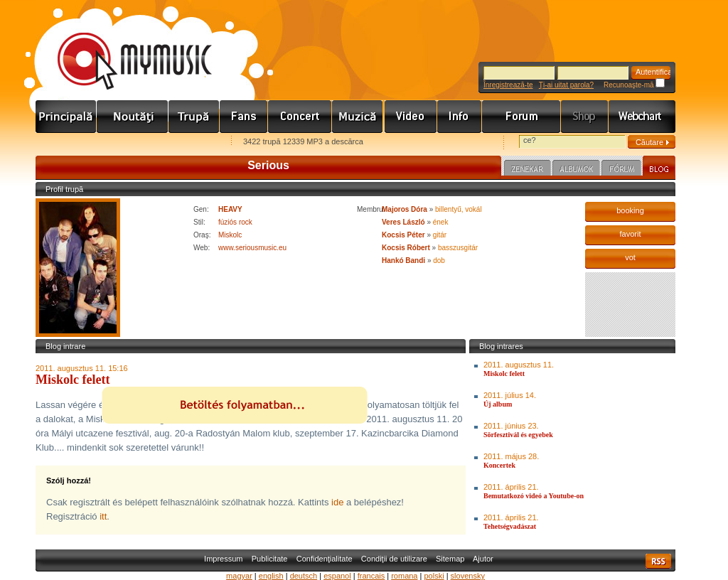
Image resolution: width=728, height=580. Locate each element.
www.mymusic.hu (123, 46)
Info (460, 117)
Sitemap (450, 559)
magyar (239, 576)
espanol (337, 576)
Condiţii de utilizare (394, 559)
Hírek (133, 117)
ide (337, 502)
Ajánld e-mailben (186, 143)
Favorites (65, 143)
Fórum (521, 117)
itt (103, 516)
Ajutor (483, 559)
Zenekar (528, 170)
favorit (631, 234)
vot (630, 257)
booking (630, 210)
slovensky (468, 576)
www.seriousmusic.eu (252, 248)
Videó (411, 117)
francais (371, 576)
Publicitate (270, 559)
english (271, 576)
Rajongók (244, 117)
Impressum (223, 559)
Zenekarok (194, 117)
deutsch (304, 576)
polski (434, 576)
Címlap (66, 117)
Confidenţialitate (325, 559)
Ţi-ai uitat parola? (566, 85)
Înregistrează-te (508, 85)
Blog (659, 168)
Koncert (300, 117)
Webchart (642, 117)
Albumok (576, 170)
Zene (358, 117)
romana (404, 576)
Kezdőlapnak (125, 143)
